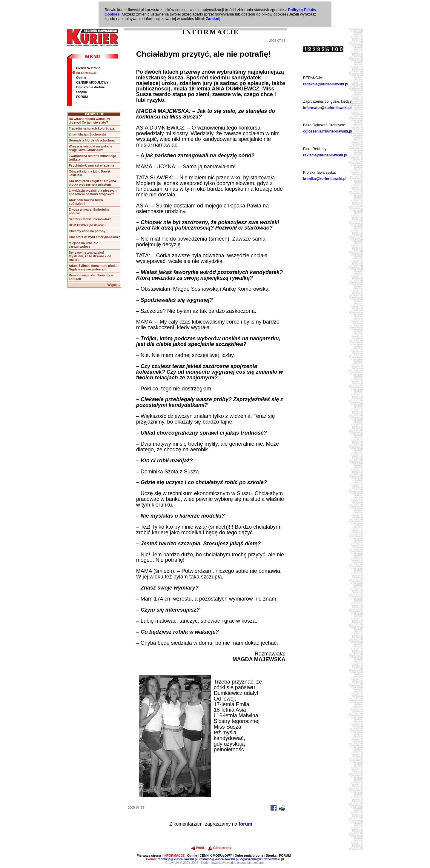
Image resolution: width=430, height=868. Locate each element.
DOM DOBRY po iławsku (87, 225)
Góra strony (220, 848)
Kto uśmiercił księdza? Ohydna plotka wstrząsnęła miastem (92, 183)
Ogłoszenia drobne (90, 87)
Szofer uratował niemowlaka (90, 219)
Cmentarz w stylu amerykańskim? (94, 237)
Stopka (82, 92)
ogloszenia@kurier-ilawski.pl (328, 131)
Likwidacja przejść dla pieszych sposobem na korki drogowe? (93, 192)
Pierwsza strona (88, 68)
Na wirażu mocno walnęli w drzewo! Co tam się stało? (89, 121)
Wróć (197, 848)
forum (245, 824)
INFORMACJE (85, 73)
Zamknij (213, 19)
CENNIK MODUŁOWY (92, 82)
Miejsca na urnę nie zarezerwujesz (83, 245)
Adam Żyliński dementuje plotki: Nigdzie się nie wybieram (93, 267)
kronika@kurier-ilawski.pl (325, 179)
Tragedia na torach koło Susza (92, 128)
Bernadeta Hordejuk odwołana (92, 140)
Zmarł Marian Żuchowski (87, 134)
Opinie (81, 78)
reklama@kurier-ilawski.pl (325, 155)
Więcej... (114, 285)
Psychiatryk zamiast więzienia (91, 165)
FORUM (82, 97)
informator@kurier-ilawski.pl (327, 108)
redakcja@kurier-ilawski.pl (326, 84)
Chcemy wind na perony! (87, 231)
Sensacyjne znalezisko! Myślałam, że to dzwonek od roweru (90, 256)
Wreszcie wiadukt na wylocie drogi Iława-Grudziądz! (90, 148)
